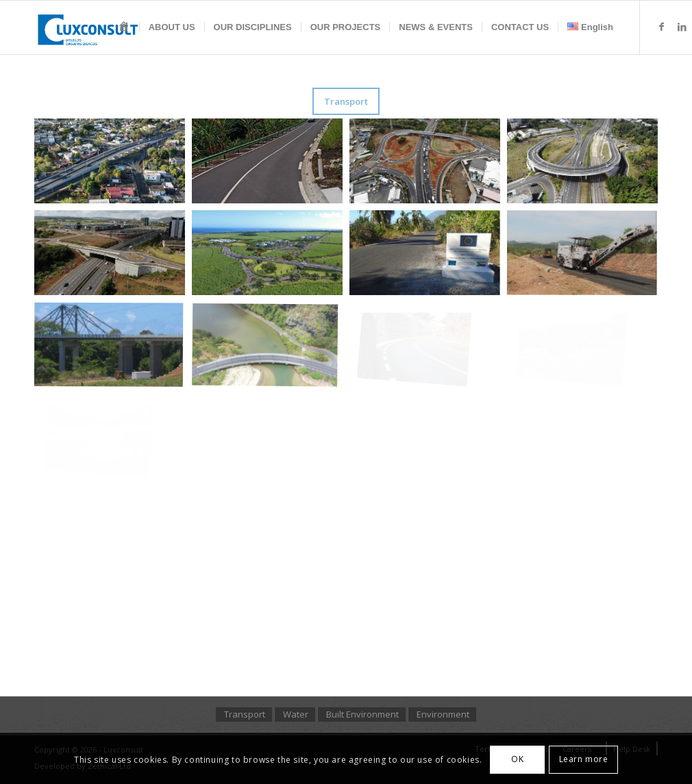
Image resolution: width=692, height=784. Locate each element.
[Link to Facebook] (661, 27)
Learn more (584, 759)
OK (517, 759)
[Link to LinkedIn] (682, 27)
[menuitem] (124, 27)
